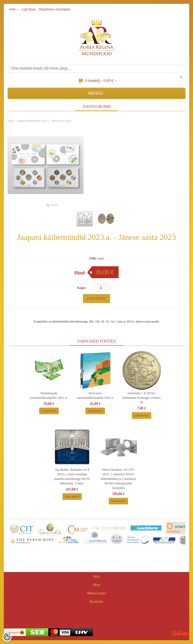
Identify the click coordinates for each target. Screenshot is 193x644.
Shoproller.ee (180, 633)
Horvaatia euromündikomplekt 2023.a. (95, 395)
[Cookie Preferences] (7, 637)
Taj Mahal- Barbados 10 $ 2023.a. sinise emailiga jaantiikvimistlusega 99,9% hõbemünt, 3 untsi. (72, 476)
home (11, 121)
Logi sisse (28, 9)
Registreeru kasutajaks (55, 9)
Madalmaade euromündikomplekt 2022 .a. (49, 395)
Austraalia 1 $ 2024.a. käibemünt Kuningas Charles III (142, 398)
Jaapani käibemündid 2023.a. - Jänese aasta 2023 (44, 121)
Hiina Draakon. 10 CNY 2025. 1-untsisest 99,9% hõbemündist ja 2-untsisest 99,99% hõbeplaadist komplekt (119, 479)
